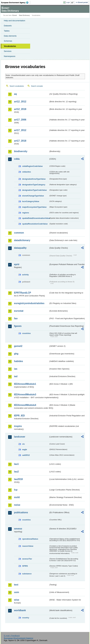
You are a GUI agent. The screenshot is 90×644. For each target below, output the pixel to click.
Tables (7, 31)
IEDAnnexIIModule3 (25, 394)
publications (21, 512)
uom (17, 592)
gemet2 (18, 346)
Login (68, 2)
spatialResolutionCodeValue (35, 224)
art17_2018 (20, 141)
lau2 (16, 472)
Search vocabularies (17, 86)
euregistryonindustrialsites (29, 303)
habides (18, 361)
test (16, 585)
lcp (16, 490)
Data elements (10, 36)
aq (15, 94)
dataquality (20, 248)
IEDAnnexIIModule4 (25, 405)
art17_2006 (20, 120)
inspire (18, 426)
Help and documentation (15, 21)
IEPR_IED (19, 416)
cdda (17, 159)
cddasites (27, 172)
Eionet (15, 15)
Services (8, 51)
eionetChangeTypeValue (33, 196)
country (26, 618)
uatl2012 (26, 455)
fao (16, 318)
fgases (18, 326)
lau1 (16, 464)
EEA (16, 3)
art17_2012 (20, 130)
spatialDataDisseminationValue (36, 218)
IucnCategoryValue (31, 201)
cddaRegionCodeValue (32, 166)
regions (26, 213)
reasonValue (28, 546)
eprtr (17, 264)
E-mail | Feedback (12, 636)
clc (23, 444)
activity (25, 275)
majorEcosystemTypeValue (34, 207)
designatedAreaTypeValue (34, 179)
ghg (16, 354)
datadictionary (22, 240)
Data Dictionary (24, 15)
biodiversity (21, 151)
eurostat (19, 311)
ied (16, 376)
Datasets (8, 26)
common (19, 233)
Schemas (8, 41)
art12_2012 (20, 102)
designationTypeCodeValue (34, 190)
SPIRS (25, 566)
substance (27, 574)
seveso (18, 529)
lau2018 (18, 479)
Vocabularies (10, 46)
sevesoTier (27, 559)
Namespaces (10, 56)
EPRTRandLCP (23, 293)
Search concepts (37, 86)
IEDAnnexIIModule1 (25, 384)
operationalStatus (30, 539)
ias (16, 369)
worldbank (20, 610)
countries (26, 333)
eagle (25, 449)
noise (17, 505)
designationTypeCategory (34, 185)
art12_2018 (20, 109)
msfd (17, 497)
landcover (20, 437)
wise (17, 600)
